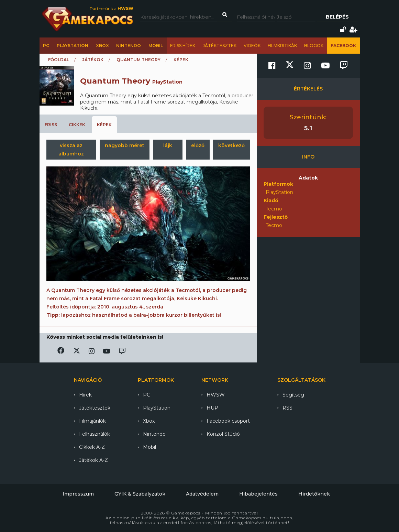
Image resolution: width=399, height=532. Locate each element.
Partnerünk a (112, 8)
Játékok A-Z (93, 460)
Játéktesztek (220, 46)
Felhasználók (95, 434)
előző (198, 145)
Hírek (85, 395)
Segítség (293, 395)
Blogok (314, 46)
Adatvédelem (202, 494)
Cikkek (77, 125)
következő (231, 145)
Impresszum (78, 494)
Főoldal (59, 60)
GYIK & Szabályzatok (140, 494)
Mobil (156, 46)
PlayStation (73, 46)
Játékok (93, 60)
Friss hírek (183, 46)
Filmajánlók (92, 421)
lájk (168, 145)
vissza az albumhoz (71, 150)
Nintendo (129, 46)
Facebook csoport (228, 421)
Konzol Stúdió (223, 434)
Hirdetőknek (314, 494)
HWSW (216, 395)
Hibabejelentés (258, 494)
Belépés (337, 17)
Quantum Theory (138, 60)
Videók (252, 46)
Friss (51, 125)
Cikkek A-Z (92, 447)
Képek (104, 125)
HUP (212, 408)
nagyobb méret (125, 145)
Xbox (102, 46)
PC (46, 46)
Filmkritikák (282, 46)
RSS (287, 408)
